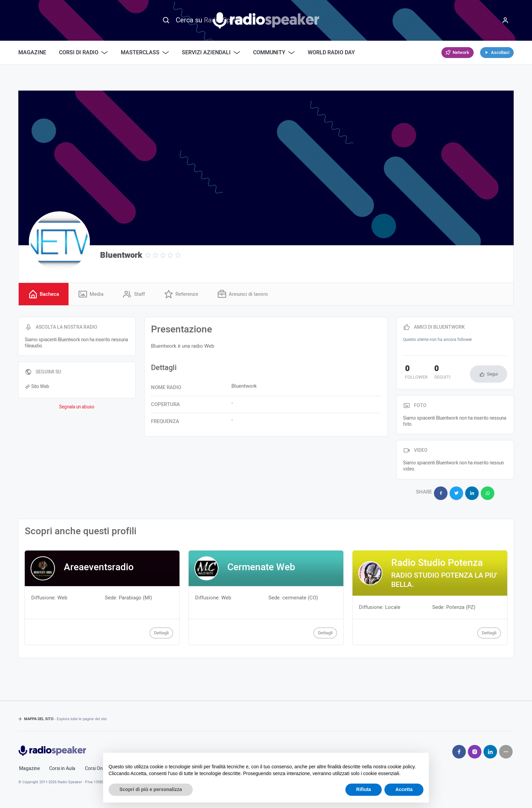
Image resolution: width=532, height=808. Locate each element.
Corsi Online (97, 767)
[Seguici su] (506, 750)
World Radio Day (331, 53)
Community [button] (274, 53)
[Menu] (505, 20)
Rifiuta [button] (364, 789)
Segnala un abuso (77, 407)
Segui (492, 375)
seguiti (437, 373)
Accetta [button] (404, 789)
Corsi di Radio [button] (83, 53)
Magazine (32, 53)
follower (414, 373)
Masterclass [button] (145, 53)
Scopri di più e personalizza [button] (151, 789)
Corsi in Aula (62, 767)
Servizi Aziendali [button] (211, 53)
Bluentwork (121, 255)
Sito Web (37, 387)
